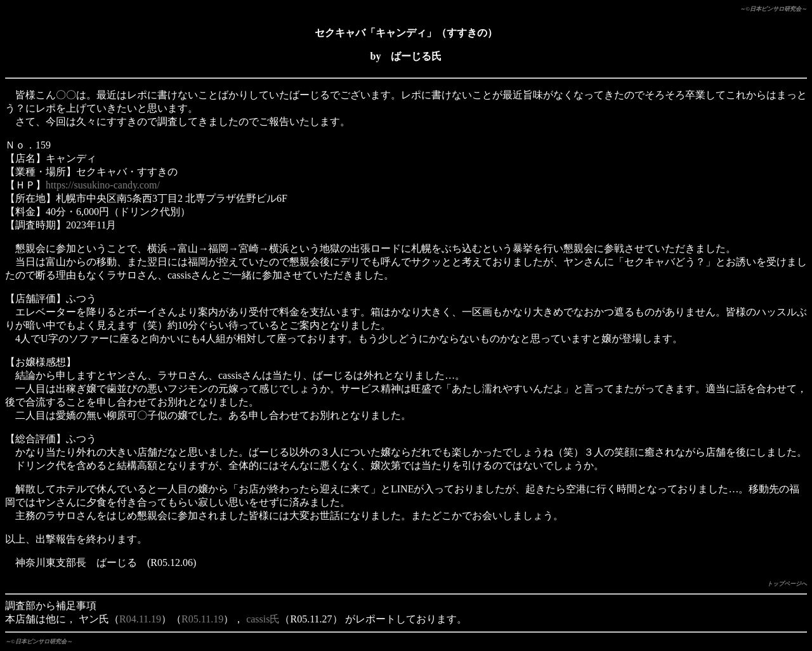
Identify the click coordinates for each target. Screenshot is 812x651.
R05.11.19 (202, 619)
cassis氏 (263, 619)
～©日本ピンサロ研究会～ (773, 9)
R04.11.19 (140, 619)
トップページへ (787, 584)
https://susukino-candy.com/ (103, 185)
